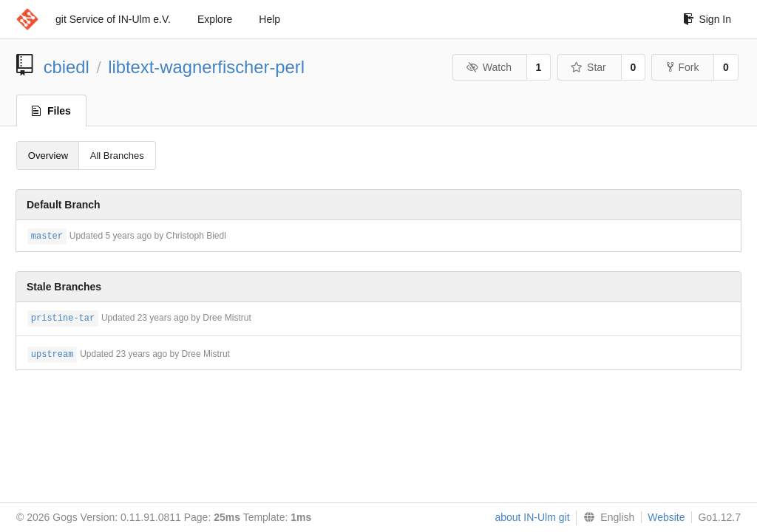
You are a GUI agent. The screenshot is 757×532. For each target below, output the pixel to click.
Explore (215, 19)
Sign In (707, 19)
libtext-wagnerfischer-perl (206, 67)
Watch (489, 67)
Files (51, 111)
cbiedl (67, 67)
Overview (48, 156)
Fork (683, 67)
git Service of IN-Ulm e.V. (113, 19)
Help (269, 19)
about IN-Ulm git (532, 517)
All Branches (117, 156)
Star (588, 67)
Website (666, 517)
